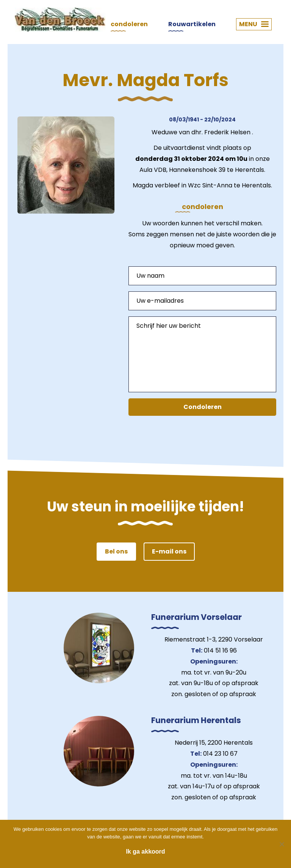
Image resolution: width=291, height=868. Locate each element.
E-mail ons (169, 551)
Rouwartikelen (192, 24)
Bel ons (116, 551)
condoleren (129, 24)
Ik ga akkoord (145, 851)
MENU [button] (254, 24)
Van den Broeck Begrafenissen (60, 20)
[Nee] (282, 844)
